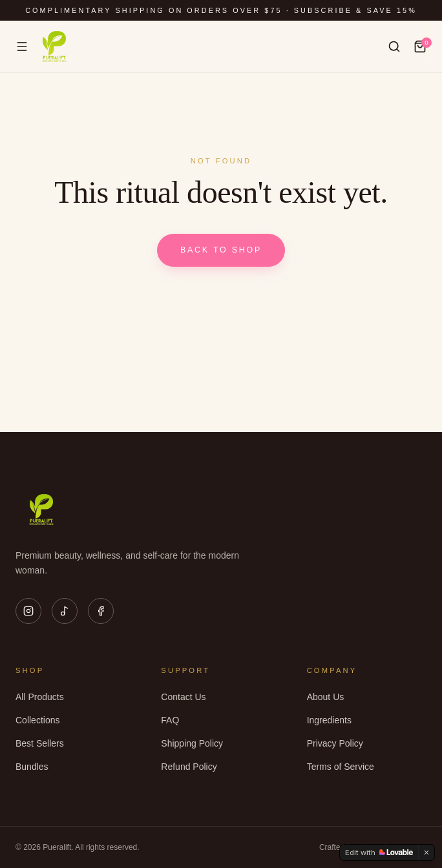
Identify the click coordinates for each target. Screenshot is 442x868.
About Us (326, 697)
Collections (37, 720)
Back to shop (221, 250)
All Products (40, 697)
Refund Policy (189, 767)
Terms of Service (341, 767)
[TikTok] (65, 611)
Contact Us (183, 697)
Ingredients (329, 720)
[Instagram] (28, 611)
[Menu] (22, 46)
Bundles (32, 767)
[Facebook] (101, 611)
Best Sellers (40, 743)
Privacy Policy (335, 743)
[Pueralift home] (54, 46)
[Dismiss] (426, 852)
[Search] (394, 46)
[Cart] (420, 46)
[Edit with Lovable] (379, 852)
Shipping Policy (192, 743)
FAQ (170, 720)
